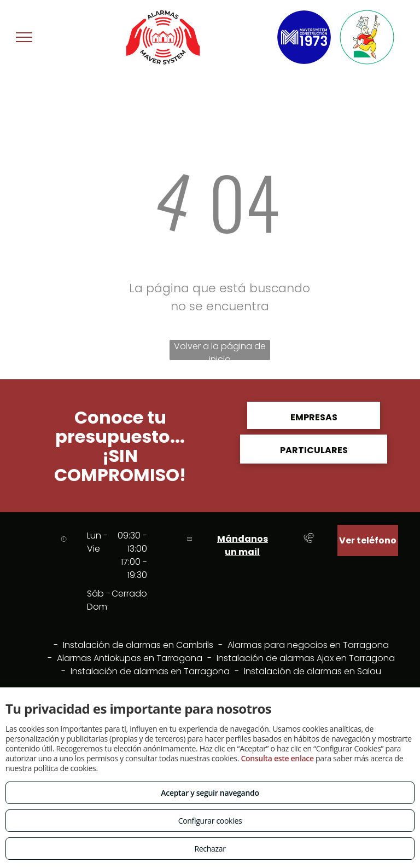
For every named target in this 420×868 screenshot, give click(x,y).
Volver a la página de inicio (220, 350)
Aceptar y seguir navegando (210, 793)
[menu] (24, 37)
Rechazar (210, 849)
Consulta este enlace (277, 758)
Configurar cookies (210, 821)
